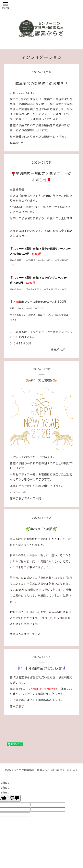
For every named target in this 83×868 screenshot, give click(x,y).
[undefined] (14, 798)
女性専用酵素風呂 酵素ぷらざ (32, 770)
